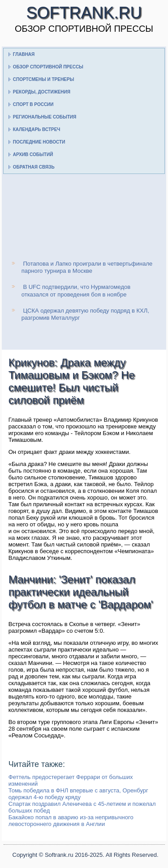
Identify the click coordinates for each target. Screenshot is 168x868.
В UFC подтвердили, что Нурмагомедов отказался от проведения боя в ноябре (76, 290)
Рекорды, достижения (42, 92)
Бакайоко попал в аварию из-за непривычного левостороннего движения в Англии (71, 821)
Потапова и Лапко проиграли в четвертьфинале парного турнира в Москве (87, 267)
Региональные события (45, 117)
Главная (24, 54)
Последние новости (39, 142)
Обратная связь (34, 167)
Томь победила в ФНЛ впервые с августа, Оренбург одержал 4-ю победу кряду (78, 794)
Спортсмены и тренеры (43, 79)
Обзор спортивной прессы (48, 67)
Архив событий (33, 155)
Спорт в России (33, 104)
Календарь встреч (37, 129)
